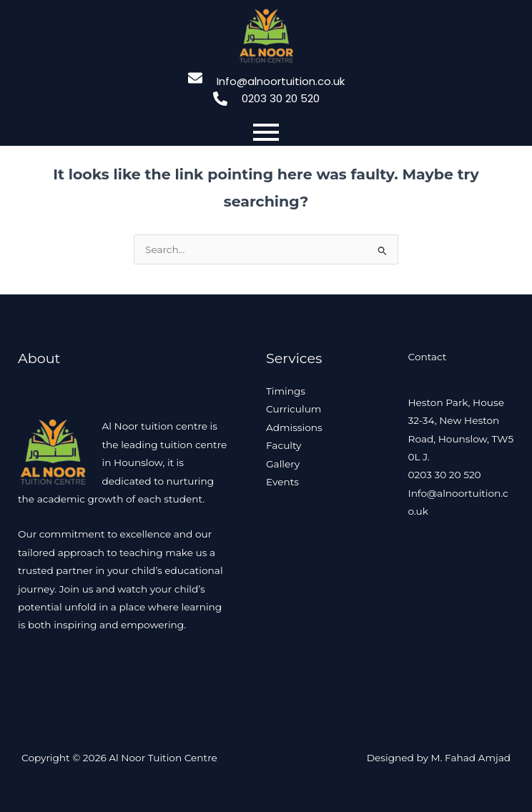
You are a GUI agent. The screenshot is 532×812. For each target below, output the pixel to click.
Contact (428, 357)
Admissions (294, 427)
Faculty (284, 445)
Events (282, 482)
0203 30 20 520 (445, 475)
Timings (286, 391)
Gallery (283, 464)
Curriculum (294, 409)
